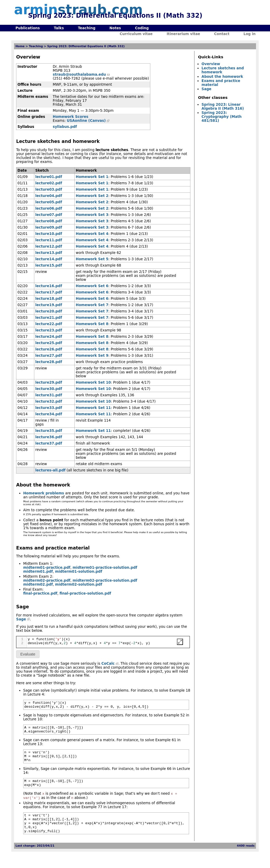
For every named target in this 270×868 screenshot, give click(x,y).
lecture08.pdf (49, 221)
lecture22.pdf (49, 324)
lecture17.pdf (49, 292)
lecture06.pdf (49, 208)
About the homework (222, 77)
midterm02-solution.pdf (79, 584)
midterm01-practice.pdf (47, 568)
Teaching (86, 28)
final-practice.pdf (40, 593)
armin (78, 10)
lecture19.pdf (49, 305)
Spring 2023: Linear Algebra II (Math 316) (223, 107)
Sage (21, 619)
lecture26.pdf (49, 349)
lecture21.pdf (49, 318)
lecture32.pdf (49, 401)
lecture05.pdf (49, 202)
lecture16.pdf (49, 286)
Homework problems (44, 493)
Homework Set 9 (92, 356)
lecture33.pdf (49, 408)
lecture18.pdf (49, 299)
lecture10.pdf (49, 234)
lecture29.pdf (49, 382)
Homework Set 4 (92, 234)
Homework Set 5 (92, 259)
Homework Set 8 (92, 324)
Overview (211, 64)
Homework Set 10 (93, 382)
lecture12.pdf (49, 246)
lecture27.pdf (49, 356)
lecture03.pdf (49, 189)
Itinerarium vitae (183, 34)
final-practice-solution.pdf (85, 593)
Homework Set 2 (92, 196)
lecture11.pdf (49, 240)
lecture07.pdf (49, 215)
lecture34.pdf (49, 414)
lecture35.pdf (49, 431)
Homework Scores (71, 117)
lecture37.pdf (49, 443)
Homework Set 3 (92, 215)
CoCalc (108, 664)
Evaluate (28, 654)
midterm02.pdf (38, 584)
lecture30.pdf (49, 389)
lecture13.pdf (49, 253)
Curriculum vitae (136, 34)
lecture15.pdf (49, 265)
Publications (28, 28)
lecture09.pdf (49, 227)
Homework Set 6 (92, 286)
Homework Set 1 (92, 177)
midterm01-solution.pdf (79, 572)
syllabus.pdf (65, 127)
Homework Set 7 (92, 305)
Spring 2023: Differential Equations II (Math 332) (86, 46)
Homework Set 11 (93, 408)
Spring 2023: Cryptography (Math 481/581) (221, 117)
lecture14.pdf (49, 259)
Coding (142, 28)
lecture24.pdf (49, 337)
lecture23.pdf (49, 330)
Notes (115, 28)
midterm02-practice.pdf (47, 580)
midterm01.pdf (38, 572)
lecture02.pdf (49, 183)
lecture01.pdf (49, 177)
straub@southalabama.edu (79, 74)
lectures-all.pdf (50, 470)
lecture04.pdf (49, 196)
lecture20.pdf (49, 311)
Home (20, 46)
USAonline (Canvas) (86, 121)
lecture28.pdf (49, 362)
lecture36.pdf (49, 437)
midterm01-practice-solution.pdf (105, 568)
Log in (249, 34)
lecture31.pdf (49, 395)
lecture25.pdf (49, 343)
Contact (222, 34)
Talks (59, 28)
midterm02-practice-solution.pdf (105, 580)
